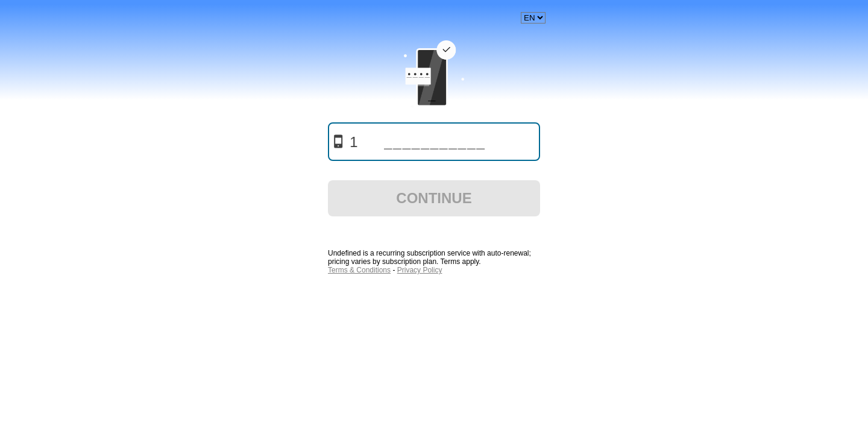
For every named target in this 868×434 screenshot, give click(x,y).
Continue (434, 198)
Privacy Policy (420, 270)
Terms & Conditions (359, 270)
